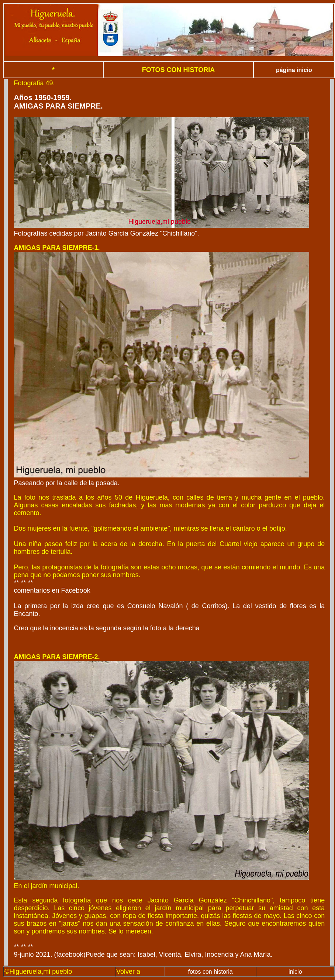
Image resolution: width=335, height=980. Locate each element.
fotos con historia (210, 972)
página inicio (294, 70)
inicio (295, 972)
